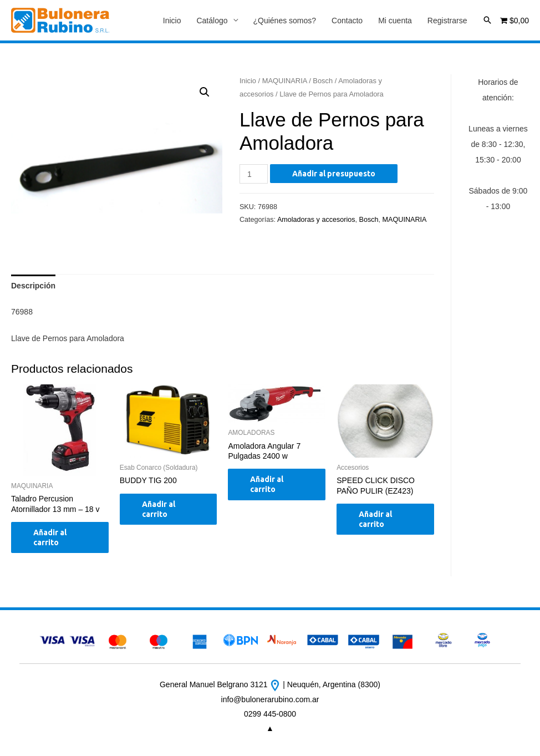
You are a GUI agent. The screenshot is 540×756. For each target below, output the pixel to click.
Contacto (347, 21)
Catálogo (212, 21)
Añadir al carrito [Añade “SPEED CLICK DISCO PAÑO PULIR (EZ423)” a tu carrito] (375, 519)
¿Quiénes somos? (285, 21)
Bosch (323, 81)
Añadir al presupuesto (334, 174)
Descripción (33, 286)
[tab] (33, 286)
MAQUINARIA (285, 81)
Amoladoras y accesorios (316, 220)
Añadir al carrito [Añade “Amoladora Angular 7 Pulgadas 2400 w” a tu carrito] (267, 484)
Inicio (172, 21)
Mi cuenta (395, 21)
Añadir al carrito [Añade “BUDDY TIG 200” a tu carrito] (159, 509)
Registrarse (447, 21)
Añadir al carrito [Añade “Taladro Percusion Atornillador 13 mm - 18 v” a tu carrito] (50, 537)
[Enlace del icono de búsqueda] (487, 20)
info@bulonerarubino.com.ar (270, 699)
